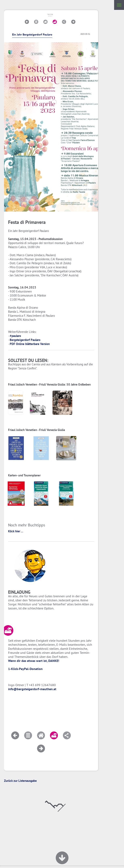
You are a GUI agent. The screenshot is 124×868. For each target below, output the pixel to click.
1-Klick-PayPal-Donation (25, 669)
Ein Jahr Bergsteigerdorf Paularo (32, 35)
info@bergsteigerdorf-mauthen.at (32, 689)
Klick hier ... (16, 531)
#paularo (15, 336)
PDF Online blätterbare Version (30, 344)
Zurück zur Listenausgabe (20, 781)
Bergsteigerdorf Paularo (25, 340)
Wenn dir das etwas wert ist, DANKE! (34, 661)
